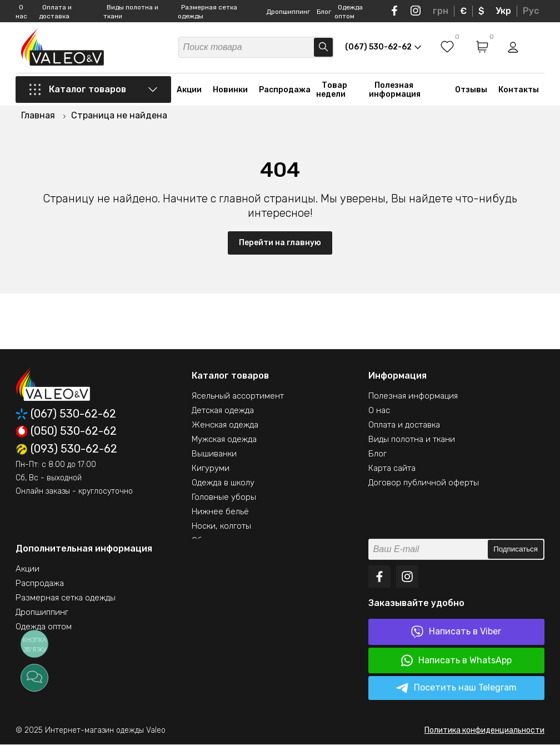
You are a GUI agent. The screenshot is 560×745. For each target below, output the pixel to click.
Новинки (230, 90)
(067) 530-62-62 (66, 414)
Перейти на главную (280, 243)
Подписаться (516, 550)
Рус (531, 11)
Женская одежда (225, 425)
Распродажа (285, 90)
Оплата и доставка (404, 425)
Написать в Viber (456, 632)
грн (441, 11)
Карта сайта (392, 469)
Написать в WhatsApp (456, 661)
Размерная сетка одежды (66, 598)
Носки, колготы (221, 527)
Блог (324, 12)
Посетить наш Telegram (456, 689)
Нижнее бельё (220, 512)
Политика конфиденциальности (484, 731)
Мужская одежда (224, 440)
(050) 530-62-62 (66, 432)
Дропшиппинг (288, 12)
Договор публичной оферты (424, 483)
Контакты (519, 90)
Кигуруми (211, 469)
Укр (503, 11)
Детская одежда (223, 411)
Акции (189, 90)
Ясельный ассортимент (238, 396)
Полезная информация (395, 90)
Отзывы (471, 90)
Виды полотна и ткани (412, 440)
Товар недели (332, 90)
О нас (379, 411)
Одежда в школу (223, 483)
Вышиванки (214, 454)
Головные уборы (224, 498)
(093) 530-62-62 (66, 450)
